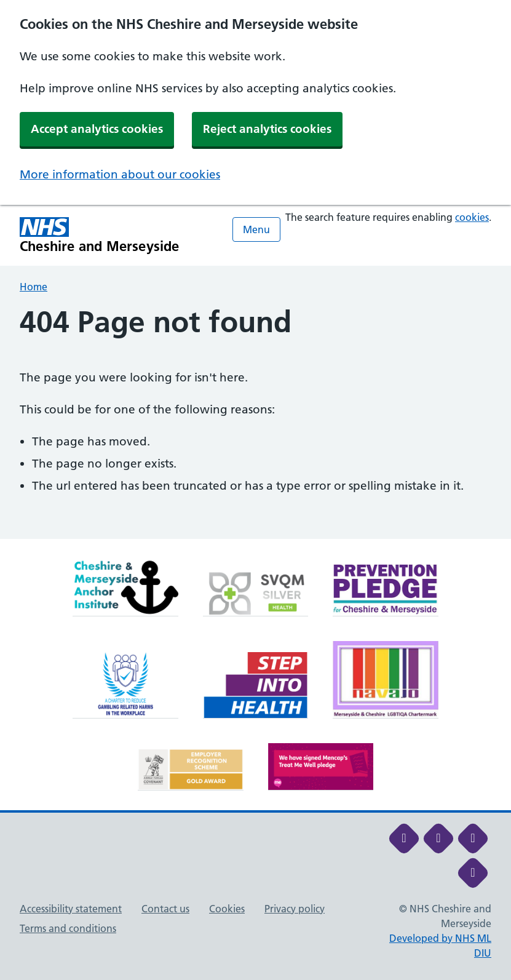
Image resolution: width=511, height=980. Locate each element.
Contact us (165, 909)
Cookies (227, 909)
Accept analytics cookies (97, 129)
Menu (256, 229)
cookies (472, 217)
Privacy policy (295, 909)
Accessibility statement (71, 909)
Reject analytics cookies (267, 129)
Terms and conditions (68, 928)
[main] (256, 422)
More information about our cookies (120, 174)
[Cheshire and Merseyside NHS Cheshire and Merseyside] (100, 235)
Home (34, 287)
